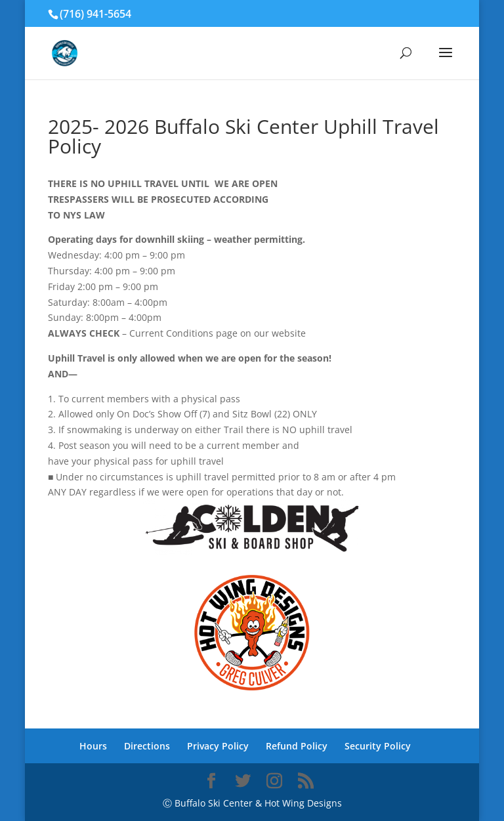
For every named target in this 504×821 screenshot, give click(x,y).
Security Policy (378, 746)
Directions (147, 746)
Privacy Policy (218, 746)
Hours (93, 746)
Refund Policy (297, 746)
